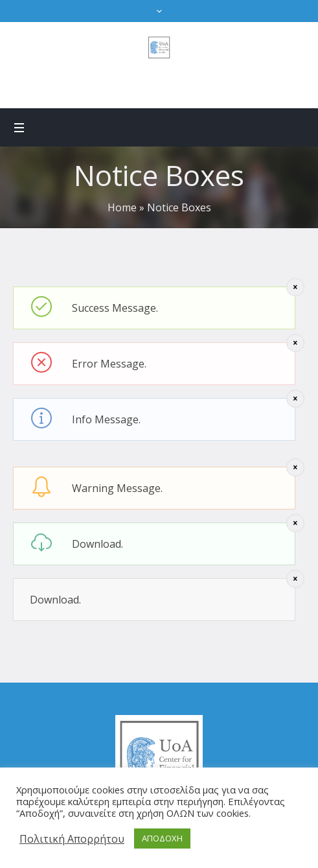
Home (122, 207)
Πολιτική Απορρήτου (72, 839)
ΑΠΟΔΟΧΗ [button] (162, 838)
